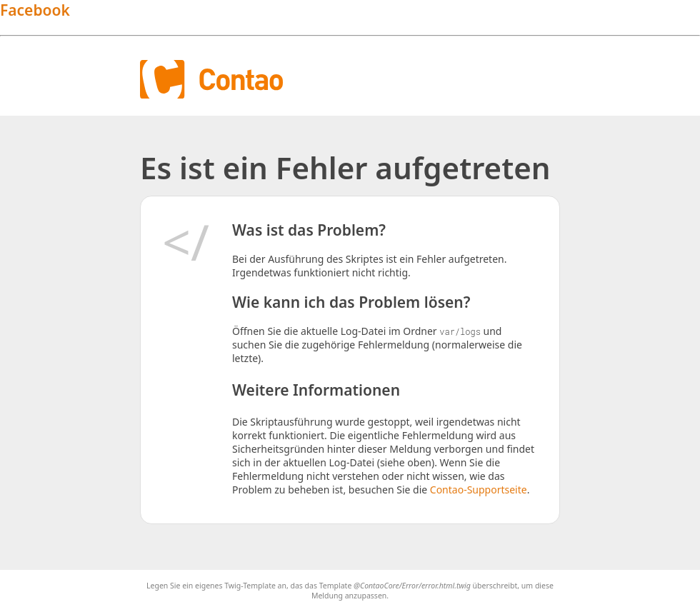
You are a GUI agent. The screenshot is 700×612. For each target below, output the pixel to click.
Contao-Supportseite (479, 490)
